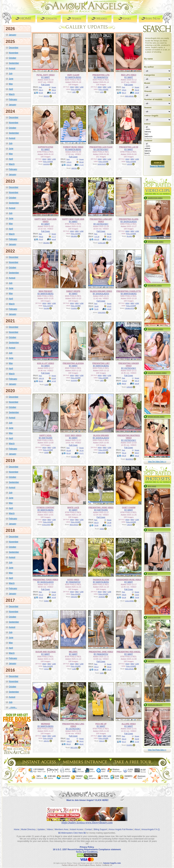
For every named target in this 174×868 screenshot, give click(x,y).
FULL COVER (76, 89)
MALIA (102, 741)
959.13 (96, 667)
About (137, 829)
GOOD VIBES (73, 580)
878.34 (124, 456)
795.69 (41, 239)
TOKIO (46, 601)
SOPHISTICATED (46, 147)
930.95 (124, 595)
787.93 (81, 450)
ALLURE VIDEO (129, 724)
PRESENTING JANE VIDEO (101, 652)
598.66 (41, 597)
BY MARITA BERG (73, 77)
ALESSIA (46, 164)
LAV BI (129, 164)
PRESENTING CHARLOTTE (129, 291)
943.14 (68, 744)
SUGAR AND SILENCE (45, 652)
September (14, 63)
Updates (41, 829)
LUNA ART (102, 243)
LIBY (74, 92)
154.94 (137, 597)
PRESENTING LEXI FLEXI (101, 147)
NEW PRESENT (45, 291)
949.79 (137, 381)
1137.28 (97, 237)
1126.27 (124, 381)
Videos (50, 829)
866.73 (124, 93)
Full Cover (46, 85)
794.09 (96, 306)
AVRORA (102, 597)
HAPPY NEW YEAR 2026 (73, 219)
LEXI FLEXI (102, 164)
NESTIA (46, 96)
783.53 (109, 667)
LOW (82, 87)
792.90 (137, 739)
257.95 (109, 239)
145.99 (54, 597)
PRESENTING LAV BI (129, 147)
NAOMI (47, 308)
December (14, 48)
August (12, 68)
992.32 (124, 453)
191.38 (54, 93)
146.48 (54, 239)
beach (158, 153)
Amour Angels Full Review (121, 829)
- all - (158, 127)
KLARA (130, 236)
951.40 (69, 450)
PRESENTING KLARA (129, 219)
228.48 (137, 384)
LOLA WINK (129, 601)
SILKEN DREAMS (101, 435)
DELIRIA (46, 243)
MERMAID (45, 724)
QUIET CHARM (129, 507)
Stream (54, 87)
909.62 (81, 741)
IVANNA (74, 308)
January (13, 35)
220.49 (137, 93)
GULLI (46, 669)
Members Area (61, 829)
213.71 (81, 453)
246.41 (81, 744)
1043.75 (69, 741)
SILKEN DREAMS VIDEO (101, 291)
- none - (158, 129)
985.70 (109, 237)
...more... (13, 707)
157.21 (109, 525)
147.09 (54, 381)
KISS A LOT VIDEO (46, 363)
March (12, 94)
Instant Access (77, 829)
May (11, 84)
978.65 (124, 90)
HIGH (72, 87)
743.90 (96, 525)
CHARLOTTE (130, 308)
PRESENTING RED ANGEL (129, 652)
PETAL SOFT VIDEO (45, 75)
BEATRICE (130, 459)
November (14, 53)
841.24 (68, 453)
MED (77, 87)
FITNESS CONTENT (45, 507)
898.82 (41, 237)
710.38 (109, 523)
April (11, 89)
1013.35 (97, 239)
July (11, 73)
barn (158, 134)
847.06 (41, 93)
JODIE (46, 453)
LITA (102, 92)
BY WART (45, 77)
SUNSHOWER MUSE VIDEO (129, 580)
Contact (88, 829)
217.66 (137, 742)
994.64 (124, 384)
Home (17, 829)
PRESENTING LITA (101, 75)
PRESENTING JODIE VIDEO (101, 507)
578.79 (54, 595)
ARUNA (74, 168)
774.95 (137, 595)
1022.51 (69, 165)
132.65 (109, 309)
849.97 (137, 453)
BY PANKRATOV (101, 77)
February (13, 99)
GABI (46, 385)
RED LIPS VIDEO (129, 75)
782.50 (137, 90)
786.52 (54, 90)
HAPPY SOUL (45, 435)
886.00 (41, 381)
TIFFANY (74, 597)
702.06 (96, 309)
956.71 (41, 90)
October (13, 58)
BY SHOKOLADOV (129, 221)
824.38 (124, 597)
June (11, 79)
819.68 (54, 378)
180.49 (109, 670)
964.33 (124, 739)
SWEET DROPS (73, 291)
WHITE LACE (73, 507)
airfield (158, 149)
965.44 (81, 162)
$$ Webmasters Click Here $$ (72, 833)
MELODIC (73, 652)
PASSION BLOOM (101, 580)
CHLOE (129, 525)
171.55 (81, 165)
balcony (158, 132)
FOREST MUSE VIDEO (73, 147)
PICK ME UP (101, 724)
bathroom (158, 137)
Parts (40, 87)
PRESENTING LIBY (101, 363)
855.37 (124, 742)
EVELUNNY (46, 525)
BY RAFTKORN (46, 438)
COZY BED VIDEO (73, 435)
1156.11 (69, 162)
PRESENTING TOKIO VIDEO (46, 580)
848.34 (96, 670)
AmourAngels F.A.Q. (151, 829)
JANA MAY (102, 312)
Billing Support (100, 829)
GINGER (129, 387)
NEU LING (74, 747)
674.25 (109, 306)
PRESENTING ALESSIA (73, 363)
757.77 (54, 237)
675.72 (41, 595)
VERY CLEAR (73, 75)
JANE (102, 673)
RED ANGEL (129, 96)
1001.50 (41, 378)
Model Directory (28, 829)
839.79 (96, 523)
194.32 (137, 456)
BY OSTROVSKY (101, 149)
